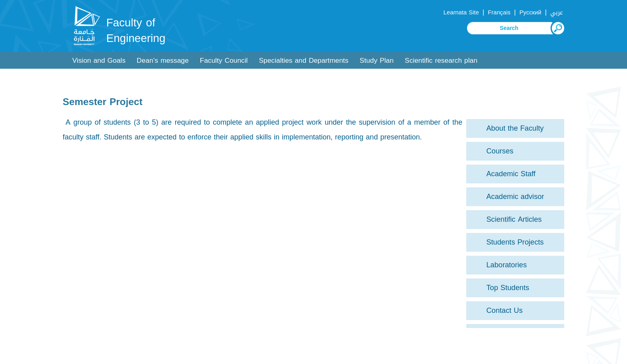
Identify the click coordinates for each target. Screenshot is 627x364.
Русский (530, 12)
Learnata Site (461, 12)
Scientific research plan (441, 61)
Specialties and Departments (304, 61)
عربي (557, 12)
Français (499, 12)
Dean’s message (163, 61)
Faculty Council (224, 61)
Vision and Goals (99, 61)
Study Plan (376, 61)
